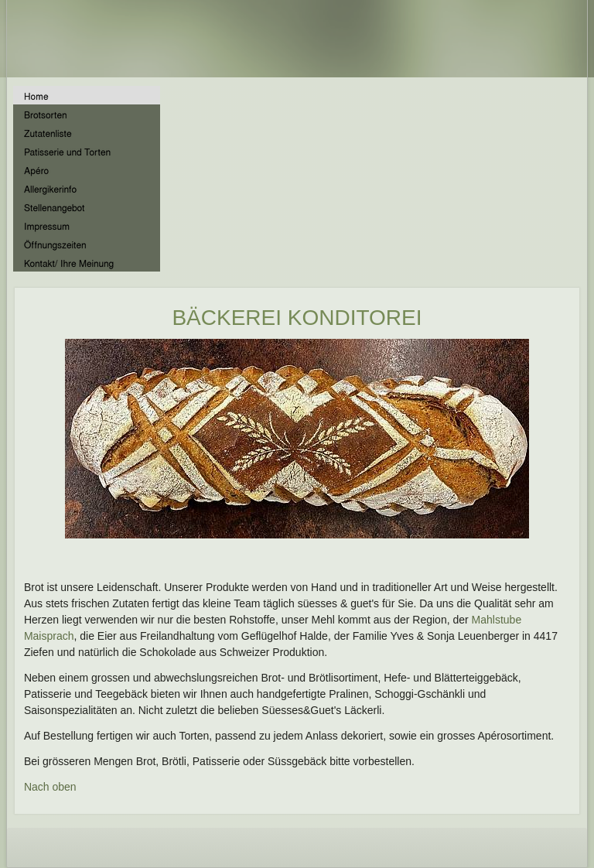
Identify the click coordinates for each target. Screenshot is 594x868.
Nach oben (50, 787)
